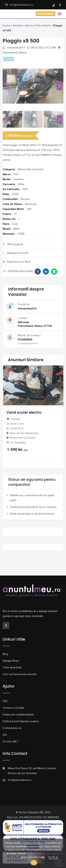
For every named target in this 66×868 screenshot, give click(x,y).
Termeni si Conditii (13, 708)
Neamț (29, 26)
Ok (34, 863)
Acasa (6, 26)
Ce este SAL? (11, 742)
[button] (59, 86)
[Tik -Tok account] (54, 5)
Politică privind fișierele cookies (21, 721)
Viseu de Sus (17, 433)
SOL (5, 735)
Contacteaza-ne (12, 728)
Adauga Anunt (46, 14)
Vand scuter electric (24, 412)
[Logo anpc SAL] (33, 827)
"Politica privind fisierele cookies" (43, 854)
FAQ (5, 701)
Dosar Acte (17, 428)
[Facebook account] (60, 5)
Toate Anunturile (12, 667)
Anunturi (18, 26)
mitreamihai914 (16, 48)
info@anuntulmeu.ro (21, 5)
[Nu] (62, 853)
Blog (5, 654)
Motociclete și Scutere (23, 438)
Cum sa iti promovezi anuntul (20, 674)
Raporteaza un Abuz (17, 262)
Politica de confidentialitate (18, 715)
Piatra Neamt (43, 26)
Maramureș (32, 433)
